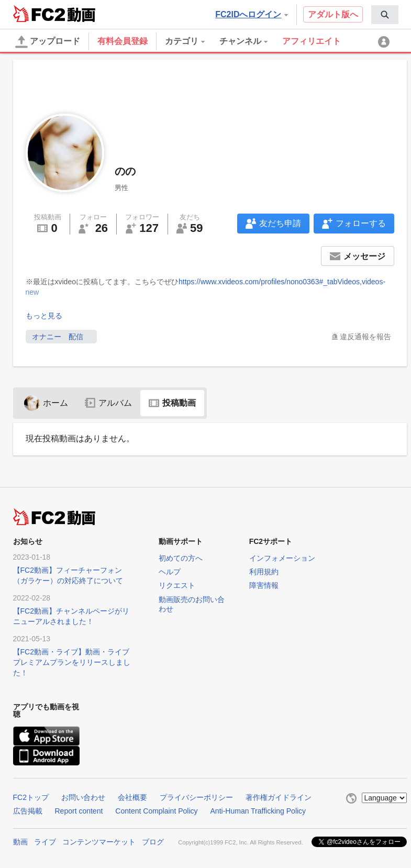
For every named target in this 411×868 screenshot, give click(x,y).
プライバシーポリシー (196, 797)
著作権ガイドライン (279, 797)
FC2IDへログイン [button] (251, 14)
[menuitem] (385, 15)
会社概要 (132, 797)
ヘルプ (170, 572)
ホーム (46, 403)
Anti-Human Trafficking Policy (258, 811)
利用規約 (264, 572)
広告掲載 (28, 811)
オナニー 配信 (61, 337)
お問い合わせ (83, 797)
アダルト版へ (333, 14)
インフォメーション (282, 558)
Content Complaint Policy (156, 811)
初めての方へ (181, 558)
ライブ (45, 842)
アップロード (48, 42)
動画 (20, 842)
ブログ (153, 842)
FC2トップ (31, 797)
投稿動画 (172, 403)
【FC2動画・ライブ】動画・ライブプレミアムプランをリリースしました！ (72, 662)
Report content (79, 811)
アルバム (108, 403)
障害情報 (264, 585)
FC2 (39, 14)
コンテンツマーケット (99, 842)
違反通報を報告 (365, 337)
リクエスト (177, 585)
